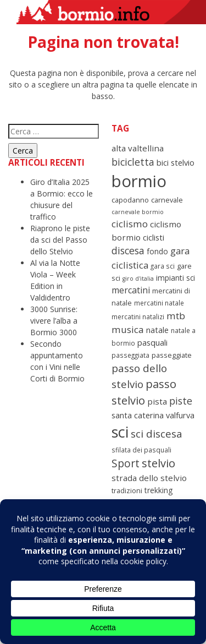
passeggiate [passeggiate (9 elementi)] (172, 355)
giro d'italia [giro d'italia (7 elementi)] (138, 279)
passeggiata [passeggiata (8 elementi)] (130, 355)
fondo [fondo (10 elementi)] (157, 251)
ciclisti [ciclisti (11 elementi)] (154, 237)
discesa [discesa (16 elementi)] (128, 250)
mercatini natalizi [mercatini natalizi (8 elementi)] (138, 316)
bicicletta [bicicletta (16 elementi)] (133, 162)
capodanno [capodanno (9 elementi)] (130, 200)
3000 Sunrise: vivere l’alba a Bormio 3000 (54, 321)
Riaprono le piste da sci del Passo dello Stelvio (60, 240)
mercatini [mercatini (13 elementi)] (131, 290)
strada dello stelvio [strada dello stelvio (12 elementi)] (149, 478)
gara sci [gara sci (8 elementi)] (163, 266)
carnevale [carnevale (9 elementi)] (167, 200)
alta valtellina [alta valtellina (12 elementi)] (138, 148)
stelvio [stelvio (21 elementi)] (158, 463)
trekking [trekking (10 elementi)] (158, 490)
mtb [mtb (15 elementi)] (176, 316)
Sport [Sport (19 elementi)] (126, 463)
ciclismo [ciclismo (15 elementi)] (130, 224)
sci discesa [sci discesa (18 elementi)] (157, 434)
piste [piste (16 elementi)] (181, 401)
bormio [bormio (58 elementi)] (139, 181)
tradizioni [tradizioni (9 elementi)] (127, 490)
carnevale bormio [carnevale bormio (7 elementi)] (138, 212)
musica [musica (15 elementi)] (128, 329)
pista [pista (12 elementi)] (157, 401)
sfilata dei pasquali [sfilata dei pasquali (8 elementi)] (141, 450)
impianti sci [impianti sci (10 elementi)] (176, 278)
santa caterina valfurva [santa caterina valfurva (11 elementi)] (153, 415)
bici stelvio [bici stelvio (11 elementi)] (176, 162)
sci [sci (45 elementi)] (120, 432)
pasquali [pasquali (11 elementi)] (152, 342)
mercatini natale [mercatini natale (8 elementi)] (159, 303)
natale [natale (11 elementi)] (157, 330)
